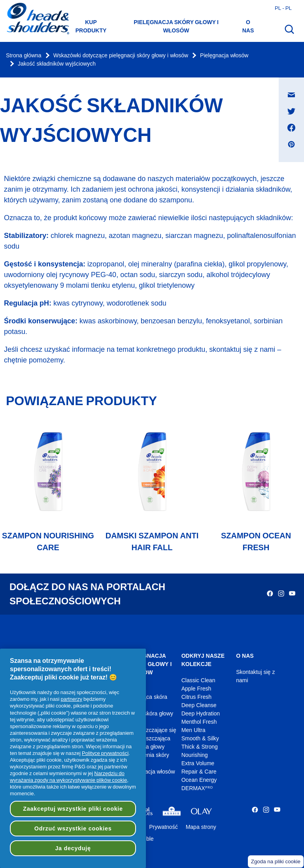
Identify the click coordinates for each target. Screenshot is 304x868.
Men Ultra (194, 730)
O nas (248, 26)
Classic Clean (198, 680)
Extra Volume (198, 763)
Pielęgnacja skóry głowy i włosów (176, 26)
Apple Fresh (196, 689)
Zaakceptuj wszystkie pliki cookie (73, 809)
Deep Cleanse (199, 705)
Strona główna (24, 56)
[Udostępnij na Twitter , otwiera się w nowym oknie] (291, 111)
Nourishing (195, 755)
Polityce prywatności (105, 753)
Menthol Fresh (199, 722)
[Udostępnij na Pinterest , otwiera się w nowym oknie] (291, 144)
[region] (73, 758)
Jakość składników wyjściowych (57, 64)
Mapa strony (201, 827)
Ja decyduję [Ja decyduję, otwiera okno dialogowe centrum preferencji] (73, 848)
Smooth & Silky (200, 739)
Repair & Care (199, 772)
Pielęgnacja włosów (224, 56)
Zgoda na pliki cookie (276, 861)
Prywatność (163, 827)
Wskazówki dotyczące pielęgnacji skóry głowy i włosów (121, 56)
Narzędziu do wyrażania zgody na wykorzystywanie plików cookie (68, 776)
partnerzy (71, 699)
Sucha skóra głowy (150, 714)
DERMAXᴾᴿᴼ (197, 788)
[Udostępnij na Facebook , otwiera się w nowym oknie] (291, 128)
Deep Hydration (201, 714)
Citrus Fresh (196, 697)
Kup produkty (91, 26)
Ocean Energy (199, 780)
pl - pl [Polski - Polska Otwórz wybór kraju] (283, 8)
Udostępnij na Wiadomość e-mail (296, 87)
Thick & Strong (200, 747)
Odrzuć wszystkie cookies (73, 828)
